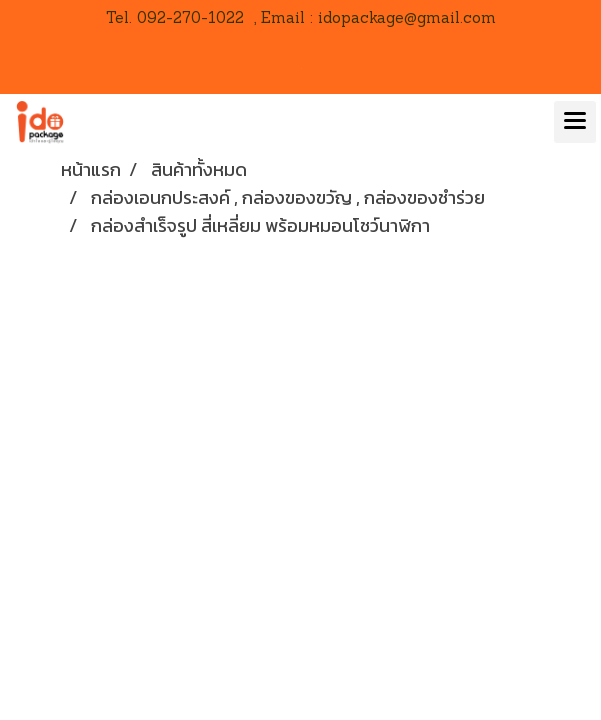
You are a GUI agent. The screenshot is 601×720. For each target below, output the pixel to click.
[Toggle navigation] (575, 122)
